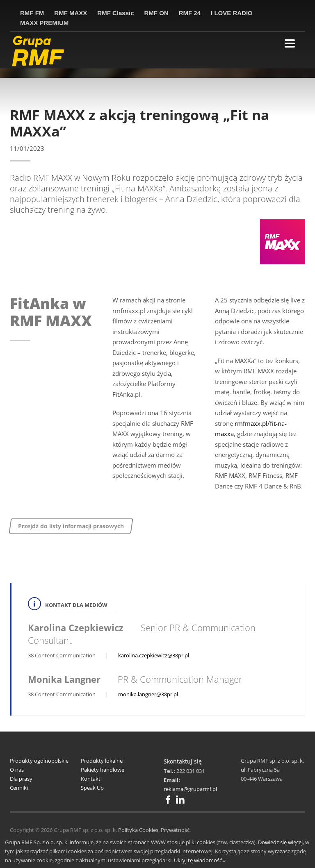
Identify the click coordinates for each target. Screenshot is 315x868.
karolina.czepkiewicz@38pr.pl (154, 655)
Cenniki (19, 788)
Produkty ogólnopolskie (39, 761)
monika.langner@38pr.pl (148, 694)
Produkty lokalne (102, 761)
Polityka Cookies (138, 830)
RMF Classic (115, 13)
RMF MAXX (71, 13)
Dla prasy (21, 779)
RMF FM (32, 13)
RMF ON (156, 13)
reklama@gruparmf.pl (190, 789)
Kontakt (91, 779)
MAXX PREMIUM (44, 23)
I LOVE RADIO (232, 13)
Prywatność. (176, 830)
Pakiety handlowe (103, 770)
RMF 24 (190, 13)
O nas (17, 770)
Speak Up (92, 788)
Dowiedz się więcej (280, 842)
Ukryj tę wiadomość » (200, 860)
